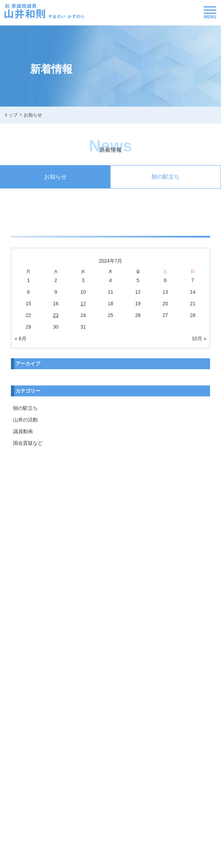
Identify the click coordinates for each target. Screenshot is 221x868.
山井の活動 (25, 420)
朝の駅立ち (166, 177)
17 (83, 304)
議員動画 (23, 431)
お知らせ (55, 177)
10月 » (199, 339)
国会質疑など (28, 443)
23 (56, 315)
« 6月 (21, 339)
